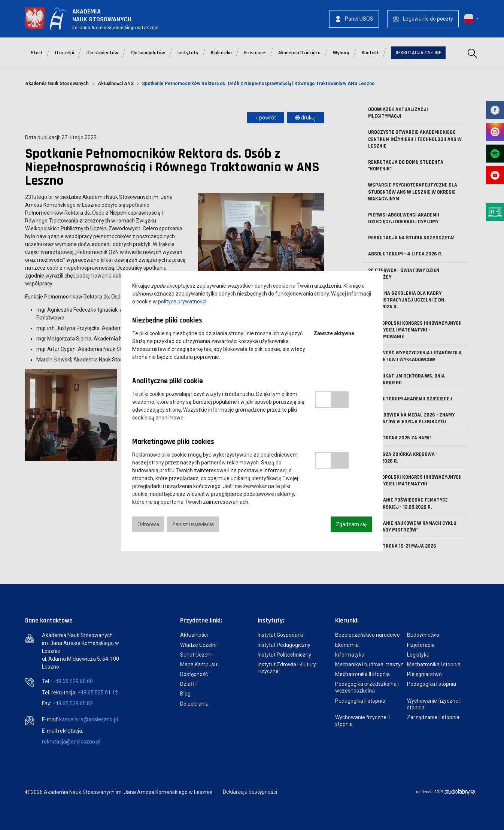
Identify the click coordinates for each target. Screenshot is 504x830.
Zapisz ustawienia (193, 524)
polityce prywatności (182, 302)
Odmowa (148, 524)
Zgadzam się (351, 524)
